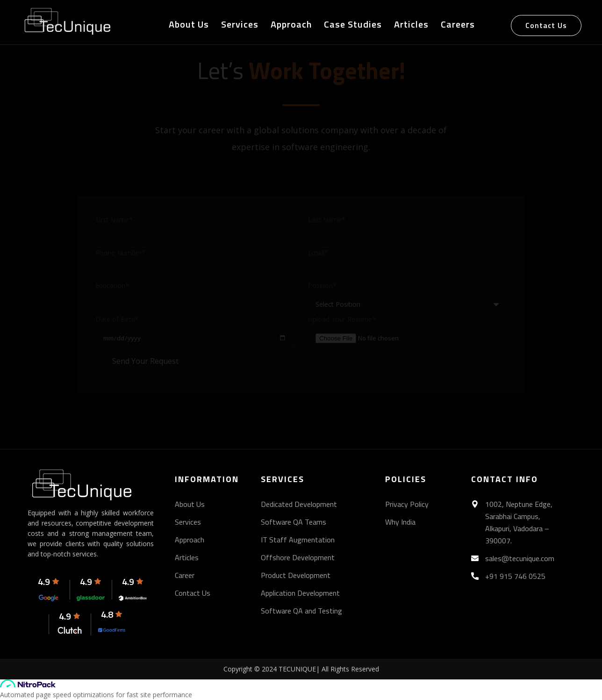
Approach (291, 25)
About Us (189, 25)
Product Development (296, 575)
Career (185, 575)
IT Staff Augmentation (298, 540)
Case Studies (353, 25)
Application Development (300, 593)
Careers (458, 25)
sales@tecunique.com (520, 558)
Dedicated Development (299, 504)
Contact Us (546, 25)
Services (240, 25)
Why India (400, 522)
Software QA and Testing (301, 611)
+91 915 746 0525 (515, 576)
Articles (411, 25)
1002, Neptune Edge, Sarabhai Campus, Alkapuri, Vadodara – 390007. (519, 522)
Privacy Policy (407, 504)
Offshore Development (298, 557)
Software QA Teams (294, 522)
